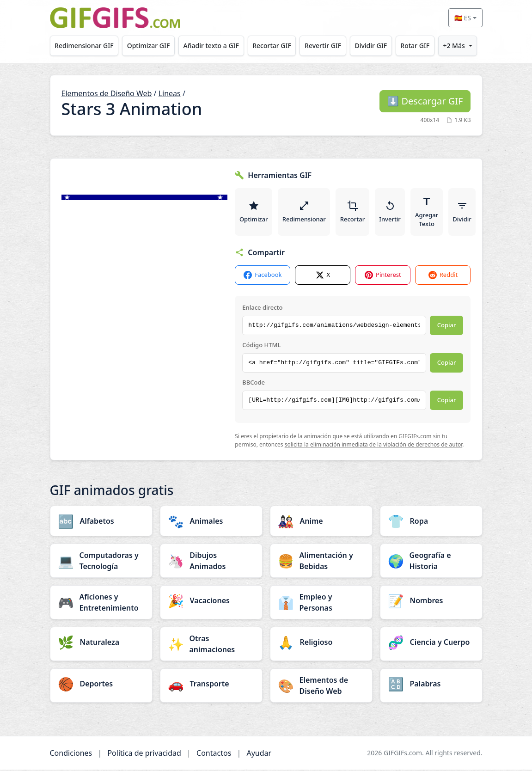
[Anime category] (321, 522)
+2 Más (454, 46)
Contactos (214, 754)
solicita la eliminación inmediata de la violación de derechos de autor (374, 446)
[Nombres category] (431, 602)
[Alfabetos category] (101, 522)
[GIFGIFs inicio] (115, 18)
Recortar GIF (272, 46)
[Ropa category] (431, 522)
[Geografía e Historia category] (431, 562)
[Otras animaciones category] (211, 645)
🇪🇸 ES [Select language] (463, 18)
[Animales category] (211, 522)
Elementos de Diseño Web (107, 93)
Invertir (391, 213)
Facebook (263, 277)
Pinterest (383, 277)
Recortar (353, 213)
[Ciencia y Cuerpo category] (431, 643)
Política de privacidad (144, 754)
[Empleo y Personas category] (321, 604)
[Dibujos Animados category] (211, 562)
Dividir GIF (371, 46)
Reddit (443, 277)
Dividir (464, 213)
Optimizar (254, 213)
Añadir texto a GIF (211, 46)
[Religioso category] (321, 643)
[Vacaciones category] (211, 602)
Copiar (447, 327)
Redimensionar (305, 213)
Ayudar (259, 754)
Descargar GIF (425, 101)
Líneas (170, 93)
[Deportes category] (101, 685)
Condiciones (71, 754)
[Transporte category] (211, 685)
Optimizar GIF (149, 46)
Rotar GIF (415, 46)
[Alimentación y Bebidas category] (321, 562)
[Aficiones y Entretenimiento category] (101, 604)
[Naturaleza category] (101, 643)
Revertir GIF (323, 46)
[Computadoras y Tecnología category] (101, 562)
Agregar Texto (428, 213)
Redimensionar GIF (84, 46)
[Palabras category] (431, 685)
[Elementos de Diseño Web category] (321, 687)
